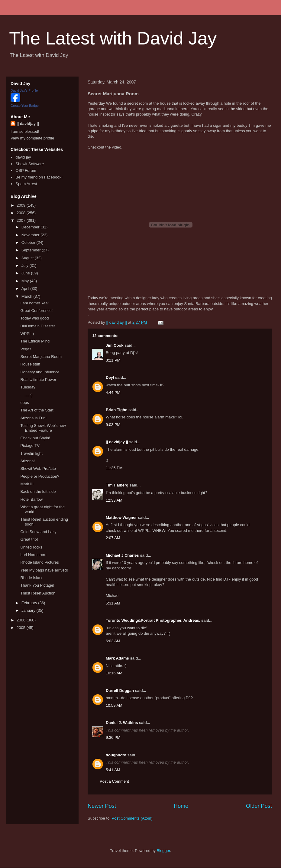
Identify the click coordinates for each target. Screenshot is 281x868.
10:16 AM (114, 673)
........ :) (26, 395)
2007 (22, 220)
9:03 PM (113, 425)
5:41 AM (113, 770)
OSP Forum (26, 170)
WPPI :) (27, 334)
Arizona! (27, 461)
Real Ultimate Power (38, 380)
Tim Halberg (117, 485)
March (27, 296)
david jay (23, 157)
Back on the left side (38, 491)
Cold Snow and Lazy (38, 532)
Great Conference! (36, 311)
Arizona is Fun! (33, 418)
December (31, 227)
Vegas (26, 349)
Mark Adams (117, 658)
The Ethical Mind (35, 341)
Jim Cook (115, 345)
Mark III (27, 484)
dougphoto (116, 755)
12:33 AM (114, 500)
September (32, 250)
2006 (22, 620)
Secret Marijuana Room (41, 357)
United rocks (31, 547)
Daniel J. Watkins (122, 723)
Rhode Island (32, 578)
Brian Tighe (116, 410)
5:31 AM (113, 603)
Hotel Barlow (31, 499)
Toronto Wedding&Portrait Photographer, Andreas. (153, 620)
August (28, 258)
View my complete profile (32, 138)
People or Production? (40, 476)
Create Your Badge (25, 106)
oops (24, 403)
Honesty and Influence (40, 372)
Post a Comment (114, 781)
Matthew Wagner (121, 518)
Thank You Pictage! (37, 585)
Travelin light (31, 453)
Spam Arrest (26, 184)
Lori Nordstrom (33, 555)
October (29, 242)
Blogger (163, 851)
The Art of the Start (37, 410)
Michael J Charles (122, 555)
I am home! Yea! (34, 303)
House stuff (30, 364)
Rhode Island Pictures (39, 562)
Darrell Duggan (120, 691)
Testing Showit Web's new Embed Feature (43, 428)
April (26, 288)
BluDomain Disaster (38, 326)
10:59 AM (114, 705)
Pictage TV (30, 445)
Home (181, 806)
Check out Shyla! (35, 438)
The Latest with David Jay (113, 38)
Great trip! (29, 539)
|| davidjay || (117, 442)
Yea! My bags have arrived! (44, 570)
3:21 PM (113, 360)
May (26, 281)
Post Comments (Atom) (132, 818)
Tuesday (28, 387)
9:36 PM (113, 737)
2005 (22, 628)
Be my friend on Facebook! (39, 177)
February (30, 603)
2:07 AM (113, 538)
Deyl (110, 377)
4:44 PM (113, 393)
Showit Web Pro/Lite (38, 468)
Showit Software (30, 164)
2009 (22, 205)
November (31, 235)
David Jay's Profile (24, 90)
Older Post (259, 806)
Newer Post (102, 806)
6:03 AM (113, 641)
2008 (22, 213)
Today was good (34, 318)
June (26, 273)
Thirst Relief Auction (38, 593)
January (29, 610)
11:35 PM (114, 468)
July (26, 265)
